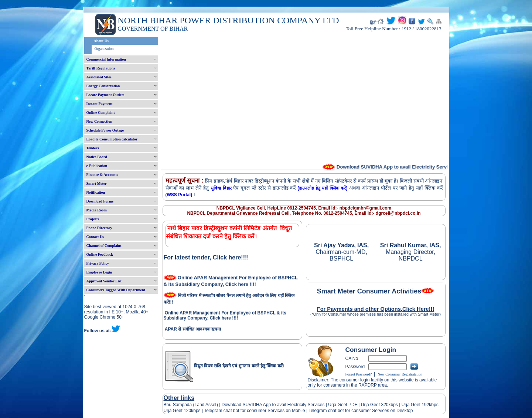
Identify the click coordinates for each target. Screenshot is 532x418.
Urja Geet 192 (415, 405)
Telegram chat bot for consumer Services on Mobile (254, 411)
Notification (96, 192)
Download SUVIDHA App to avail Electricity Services (273, 405)
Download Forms (100, 201)
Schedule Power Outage (105, 130)
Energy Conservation (103, 86)
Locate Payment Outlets (105, 95)
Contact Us (95, 237)
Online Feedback (100, 254)
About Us (101, 41)
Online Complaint (101, 113)
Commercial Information (106, 59)
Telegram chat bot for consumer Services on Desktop (361, 411)
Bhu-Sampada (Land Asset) (191, 405)
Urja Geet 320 (375, 405)
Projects (93, 219)
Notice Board (97, 157)
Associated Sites (99, 77)
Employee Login (99, 272)
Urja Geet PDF (343, 405)
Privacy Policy (98, 263)
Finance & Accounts (102, 175)
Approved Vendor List (104, 281)
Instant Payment (100, 104)
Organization (104, 49)
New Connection (99, 121)
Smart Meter (97, 183)
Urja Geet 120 (178, 411)
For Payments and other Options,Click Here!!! (376, 309)
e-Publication (97, 166)
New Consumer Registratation (400, 374)
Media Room (97, 210)
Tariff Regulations (101, 68)
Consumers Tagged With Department (116, 290)
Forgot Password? (359, 374)
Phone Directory (99, 228)
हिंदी (373, 23)
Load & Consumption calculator (112, 139)
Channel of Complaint (104, 246)
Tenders (93, 148)
